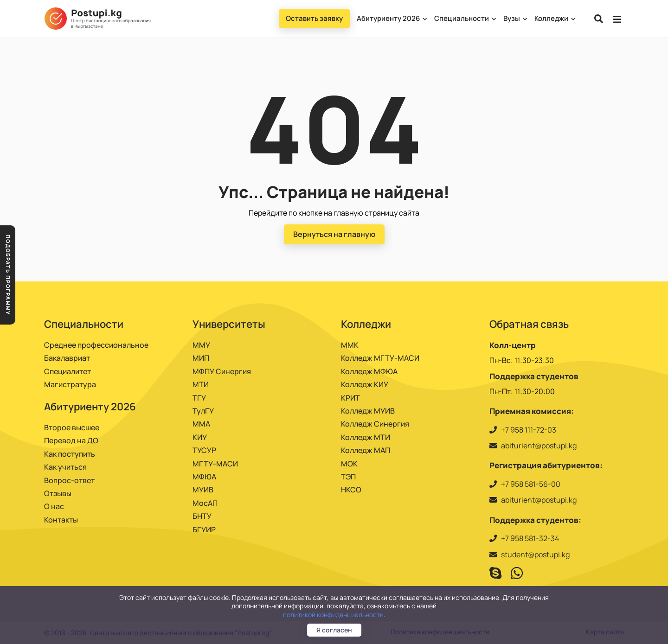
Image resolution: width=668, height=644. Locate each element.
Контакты (61, 520)
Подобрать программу (8, 275)
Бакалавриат (67, 358)
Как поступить (70, 454)
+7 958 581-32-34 (530, 538)
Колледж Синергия (375, 424)
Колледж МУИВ (368, 411)
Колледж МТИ (366, 437)
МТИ (201, 384)
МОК (349, 464)
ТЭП (348, 477)
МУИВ (203, 490)
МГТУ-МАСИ (215, 464)
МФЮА (204, 477)
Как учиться (65, 467)
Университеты (229, 324)
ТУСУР (204, 450)
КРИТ (350, 398)
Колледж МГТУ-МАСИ (380, 358)
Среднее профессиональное (96, 345)
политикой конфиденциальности (333, 615)
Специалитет (67, 371)
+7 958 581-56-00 (531, 484)
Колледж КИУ (365, 384)
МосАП (205, 503)
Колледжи (555, 18)
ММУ (201, 345)
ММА (201, 424)
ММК (350, 345)
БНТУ (202, 516)
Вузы (515, 18)
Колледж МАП (366, 450)
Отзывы (58, 493)
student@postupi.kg (535, 555)
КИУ (200, 437)
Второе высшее (72, 427)
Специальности (465, 18)
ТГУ (199, 398)
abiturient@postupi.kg (539, 446)
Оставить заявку (314, 18)
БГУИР (204, 529)
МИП (201, 358)
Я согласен (334, 630)
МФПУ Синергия (222, 371)
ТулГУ (203, 411)
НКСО (351, 490)
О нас (54, 506)
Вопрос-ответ (69, 480)
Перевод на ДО (71, 440)
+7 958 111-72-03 (529, 430)
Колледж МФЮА (369, 371)
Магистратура (70, 384)
